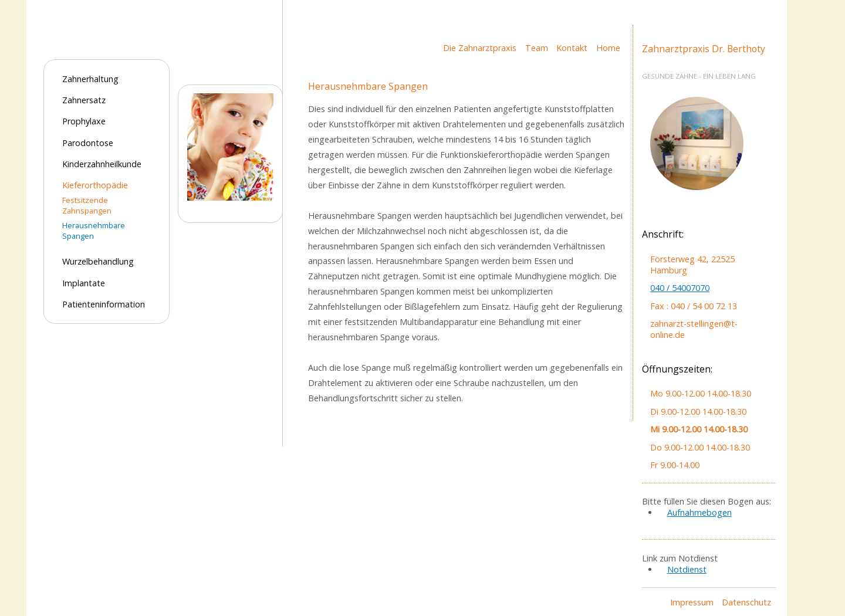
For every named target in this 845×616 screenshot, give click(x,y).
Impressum (692, 602)
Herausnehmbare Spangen (94, 231)
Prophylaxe (84, 121)
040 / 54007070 (680, 288)
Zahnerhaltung (90, 79)
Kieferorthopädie (95, 185)
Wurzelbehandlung (98, 261)
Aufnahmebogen (699, 512)
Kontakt (572, 48)
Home (608, 48)
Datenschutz (746, 602)
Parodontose (88, 143)
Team (537, 48)
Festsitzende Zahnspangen (87, 205)
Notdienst (687, 569)
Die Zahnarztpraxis (480, 48)
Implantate (84, 283)
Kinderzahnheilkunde (102, 164)
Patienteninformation (104, 304)
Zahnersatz (84, 100)
